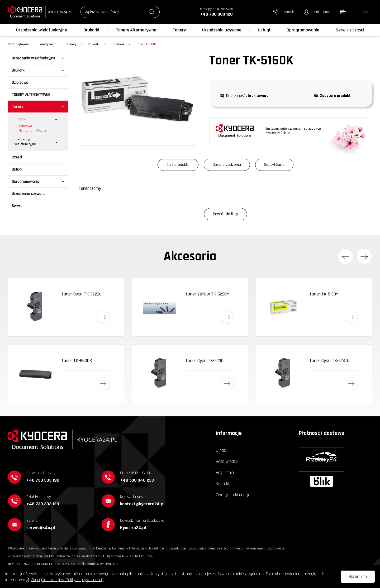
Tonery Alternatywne (136, 30)
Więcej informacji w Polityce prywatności (66, 580)
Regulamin (225, 473)
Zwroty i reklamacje (233, 495)
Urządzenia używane (222, 30)
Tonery (179, 30)
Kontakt (223, 484)
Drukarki (91, 30)
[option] (137, 99)
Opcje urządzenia (227, 165)
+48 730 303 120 (216, 14)
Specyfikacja (274, 165)
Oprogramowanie (303, 30)
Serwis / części (350, 30)
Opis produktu (178, 165)
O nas (221, 450)
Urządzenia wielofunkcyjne (42, 30)
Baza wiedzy (227, 462)
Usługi (264, 30)
